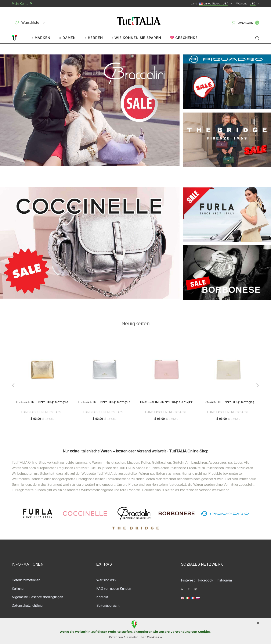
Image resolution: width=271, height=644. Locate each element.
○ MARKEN (41, 38)
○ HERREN (94, 38)
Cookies (204, 631)
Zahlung (18, 589)
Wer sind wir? (106, 580)
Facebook (206, 580)
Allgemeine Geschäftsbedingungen (37, 597)
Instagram (224, 580)
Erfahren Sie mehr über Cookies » (135, 637)
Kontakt (102, 597)
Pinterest (188, 580)
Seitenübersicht (108, 606)
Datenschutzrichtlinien (28, 606)
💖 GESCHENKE (184, 38)
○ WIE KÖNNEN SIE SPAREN (136, 38)
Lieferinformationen (26, 580)
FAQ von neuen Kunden (114, 589)
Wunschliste (30, 23)
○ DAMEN (67, 38)
